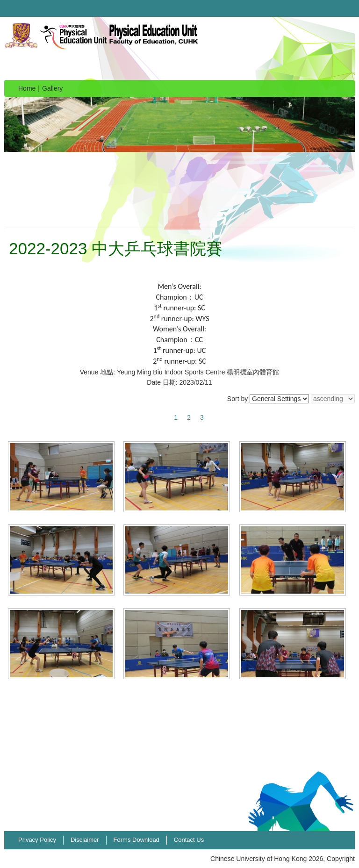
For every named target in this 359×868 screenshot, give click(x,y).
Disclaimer (85, 840)
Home (27, 88)
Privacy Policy (37, 840)
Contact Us (189, 840)
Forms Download (136, 840)
